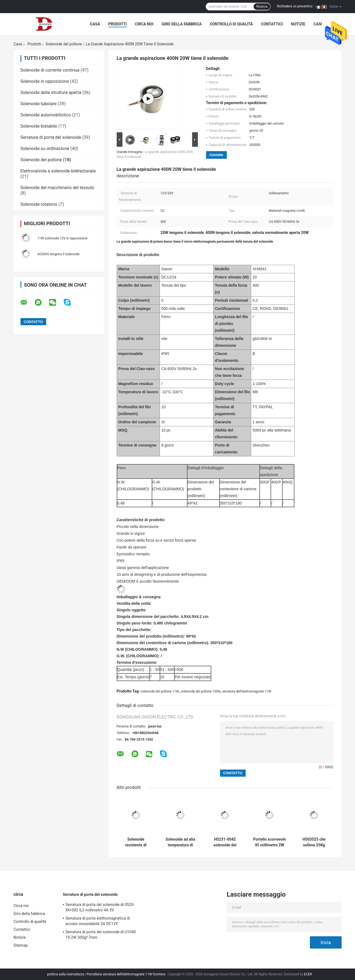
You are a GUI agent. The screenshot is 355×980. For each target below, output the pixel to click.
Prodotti (118, 24)
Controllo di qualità (231, 24)
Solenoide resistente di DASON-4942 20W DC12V (136, 842)
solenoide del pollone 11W (160, 691)
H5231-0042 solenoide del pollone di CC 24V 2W (225, 842)
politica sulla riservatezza (66, 974)
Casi (318, 24)
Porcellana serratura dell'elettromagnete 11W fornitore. (127, 974)
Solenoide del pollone (64, 44)
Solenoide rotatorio (39, 204)
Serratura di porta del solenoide (51, 137)
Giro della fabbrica (182, 24)
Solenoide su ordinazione (45, 149)
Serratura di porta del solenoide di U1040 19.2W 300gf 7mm (101, 935)
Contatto (216, 155)
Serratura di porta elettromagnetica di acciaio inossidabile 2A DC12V (98, 921)
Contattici (272, 24)
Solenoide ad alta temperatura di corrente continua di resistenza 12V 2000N (180, 842)
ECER (308, 974)
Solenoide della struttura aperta (51, 93)
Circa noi (144, 24)
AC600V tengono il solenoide (58, 254)
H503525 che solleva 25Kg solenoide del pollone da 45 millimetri (314, 842)
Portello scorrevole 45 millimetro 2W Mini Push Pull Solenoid (269, 842)
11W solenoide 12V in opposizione (63, 238)
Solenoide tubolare (39, 104)
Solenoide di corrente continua (50, 70)
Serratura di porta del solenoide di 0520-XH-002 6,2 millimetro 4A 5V (100, 907)
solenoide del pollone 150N (200, 691)
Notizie (298, 24)
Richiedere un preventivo (295, 6)
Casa (95, 24)
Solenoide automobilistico (46, 115)
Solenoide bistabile (39, 126)
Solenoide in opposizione (45, 81)
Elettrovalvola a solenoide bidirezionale (58, 171)
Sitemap (21, 945)
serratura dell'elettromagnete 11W (247, 691)
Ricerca (262, 7)
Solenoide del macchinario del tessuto (57, 188)
